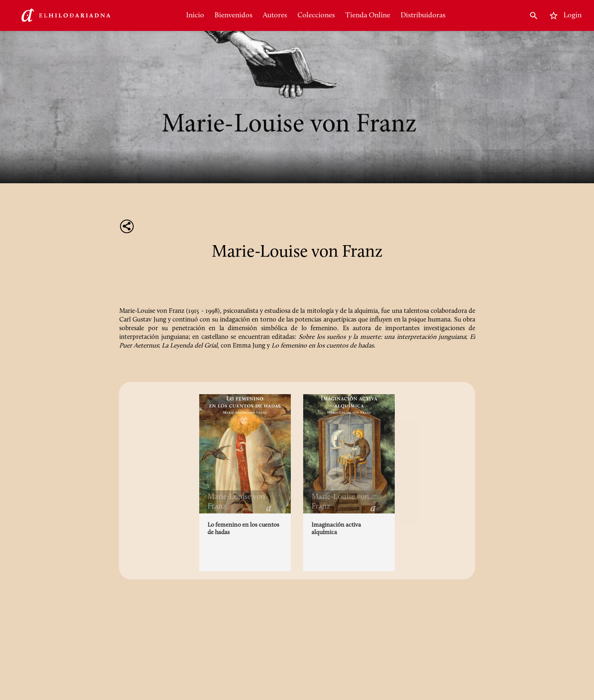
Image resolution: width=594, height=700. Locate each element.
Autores (275, 15)
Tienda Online (368, 15)
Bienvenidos (233, 15)
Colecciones (316, 15)
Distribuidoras (423, 15)
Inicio (195, 15)
